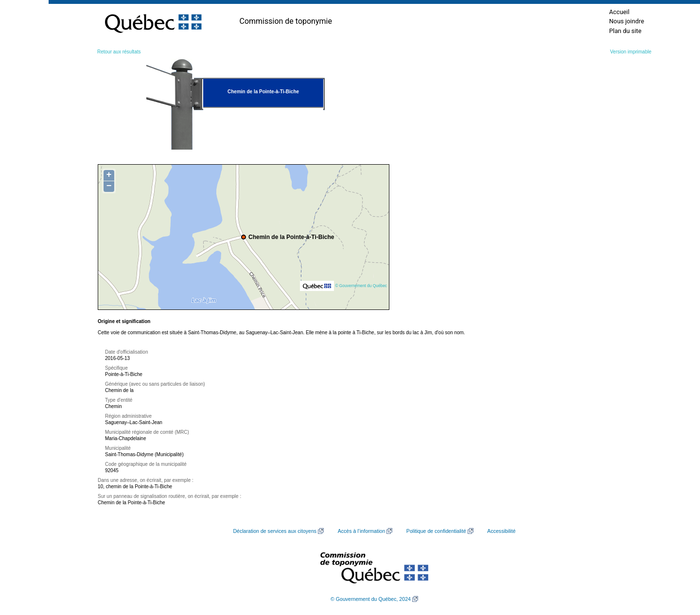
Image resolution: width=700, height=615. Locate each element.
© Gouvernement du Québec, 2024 (371, 599)
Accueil (619, 12)
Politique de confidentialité (436, 531)
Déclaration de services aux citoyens (275, 531)
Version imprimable (631, 52)
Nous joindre (627, 21)
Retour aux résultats (119, 52)
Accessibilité (501, 531)
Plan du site (625, 31)
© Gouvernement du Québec (361, 286)
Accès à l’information (362, 531)
